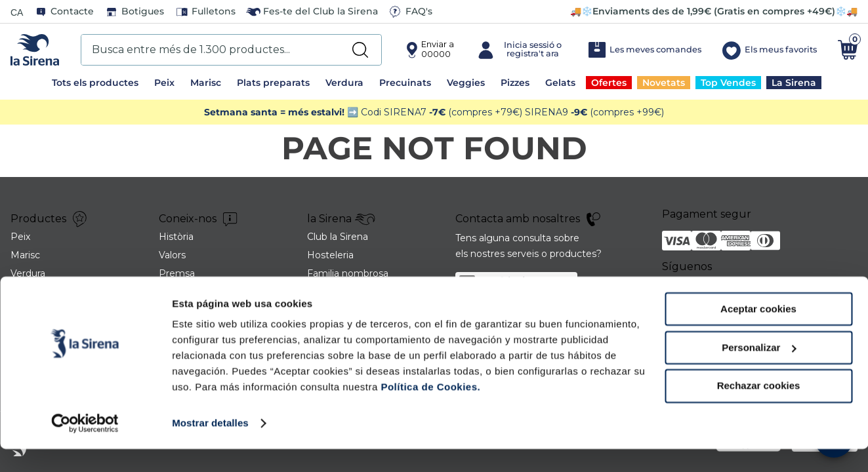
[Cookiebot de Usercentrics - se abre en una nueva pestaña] (85, 446)
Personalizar (759, 371)
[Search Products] (360, 50)
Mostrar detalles (210, 446)
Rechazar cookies (759, 409)
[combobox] (231, 50)
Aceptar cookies (758, 332)
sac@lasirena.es (522, 281)
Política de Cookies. (429, 410)
